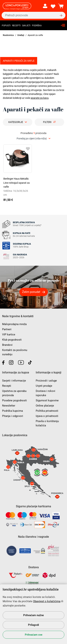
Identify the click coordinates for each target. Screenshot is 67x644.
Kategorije (16, 122)
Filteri (47, 122)
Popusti (6, 26)
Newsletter (9, 406)
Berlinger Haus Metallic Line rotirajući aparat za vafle (17, 183)
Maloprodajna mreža (14, 324)
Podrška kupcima (13, 411)
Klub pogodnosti (12, 340)
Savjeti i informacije (14, 381)
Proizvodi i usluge (46, 381)
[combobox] (33, 139)
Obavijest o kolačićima (47, 601)
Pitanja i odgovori (13, 416)
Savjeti (26, 26)
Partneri (7, 329)
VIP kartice (9, 335)
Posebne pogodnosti (14, 400)
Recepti (16, 26)
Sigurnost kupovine (47, 400)
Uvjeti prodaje (44, 386)
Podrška (37, 26)
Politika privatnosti (47, 411)
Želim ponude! (31, 292)
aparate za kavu (40, 98)
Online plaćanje (45, 406)
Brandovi (7, 345)
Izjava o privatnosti (47, 416)
